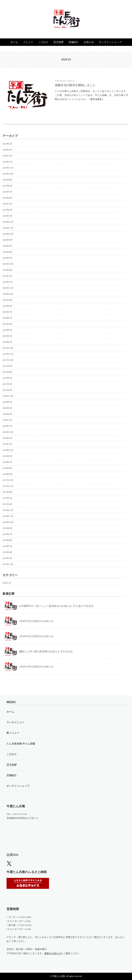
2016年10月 (8, 522)
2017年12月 (8, 480)
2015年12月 (8, 564)
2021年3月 (7, 390)
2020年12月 (8, 396)
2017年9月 (7, 492)
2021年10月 (8, 360)
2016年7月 (7, 534)
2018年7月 (7, 462)
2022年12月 (8, 288)
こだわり (43, 42)
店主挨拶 (58, 42)
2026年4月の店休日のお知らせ (36, 636)
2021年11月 (8, 354)
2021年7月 (7, 378)
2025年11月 (8, 168)
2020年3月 (7, 420)
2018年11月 (8, 450)
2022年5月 (7, 318)
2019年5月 (7, 444)
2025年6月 (7, 198)
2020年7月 (7, 402)
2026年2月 (7, 156)
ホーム (14, 42)
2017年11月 (8, 486)
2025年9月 (7, 180)
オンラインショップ (110, 42)
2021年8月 (7, 372)
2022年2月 (7, 336)
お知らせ (89, 42)
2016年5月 (7, 546)
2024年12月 (8, 222)
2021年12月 (8, 348)
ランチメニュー (15, 722)
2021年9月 (7, 366)
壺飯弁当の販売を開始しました (75, 85)
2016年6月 (7, 540)
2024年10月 (8, 234)
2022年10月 (8, 294)
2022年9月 (7, 300)
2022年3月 (7, 330)
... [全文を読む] (94, 99)
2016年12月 (8, 510)
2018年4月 (7, 474)
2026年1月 (7, 162)
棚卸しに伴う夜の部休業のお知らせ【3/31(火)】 (46, 652)
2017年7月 (7, 498)
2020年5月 (7, 408)
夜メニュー (13, 733)
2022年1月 (7, 342)
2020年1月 (7, 426)
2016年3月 (7, 558)
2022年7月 (7, 312)
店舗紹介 (74, 42)
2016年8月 (7, 528)
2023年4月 (7, 270)
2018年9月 (7, 456)
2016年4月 (7, 552)
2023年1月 (7, 282)
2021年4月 (7, 384)
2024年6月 (7, 252)
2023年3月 (7, 276)
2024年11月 (8, 228)
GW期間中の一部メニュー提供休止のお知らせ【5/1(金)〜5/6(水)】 (57, 606)
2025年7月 (7, 192)
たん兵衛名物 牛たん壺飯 (21, 744)
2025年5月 (7, 204)
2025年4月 (7, 210)
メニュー (28, 42)
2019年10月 (8, 432)
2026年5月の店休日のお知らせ (36, 621)
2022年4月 (7, 324)
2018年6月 (7, 468)
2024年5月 (7, 258)
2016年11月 (8, 516)
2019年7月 (7, 438)
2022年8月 (7, 306)
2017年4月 (7, 504)
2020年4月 (7, 414)
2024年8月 (7, 246)
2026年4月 (7, 144)
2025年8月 (7, 186)
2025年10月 (8, 174)
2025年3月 (7, 216)
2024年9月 (7, 240)
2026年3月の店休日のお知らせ (36, 667)
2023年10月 (8, 264)
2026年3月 (7, 150)
